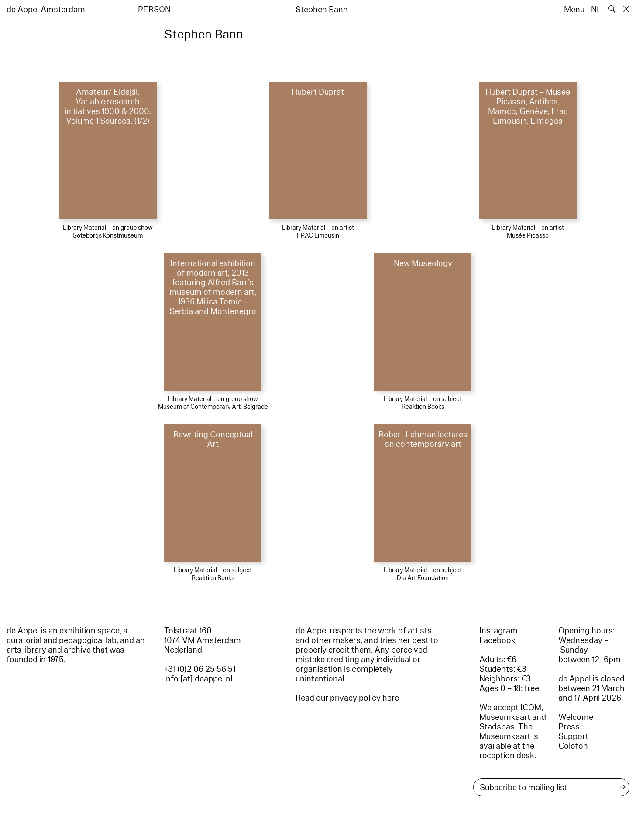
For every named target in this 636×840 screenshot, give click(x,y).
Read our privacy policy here (347, 698)
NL (596, 10)
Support (573, 736)
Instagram (498, 631)
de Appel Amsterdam (46, 10)
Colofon (573, 746)
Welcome (576, 717)
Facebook (497, 640)
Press (569, 727)
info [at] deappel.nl (198, 679)
